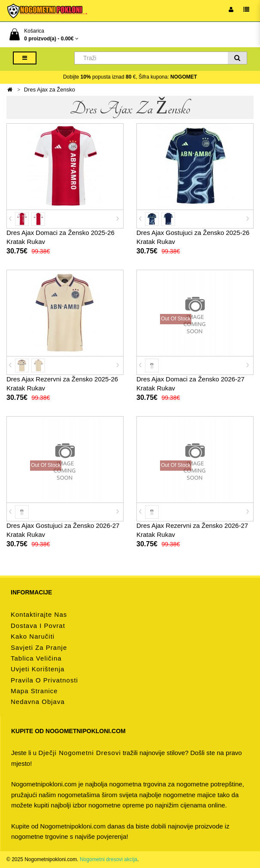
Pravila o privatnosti (44, 680)
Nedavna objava (38, 702)
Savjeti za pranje (39, 647)
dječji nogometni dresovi (79, 753)
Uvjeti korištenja (38, 669)
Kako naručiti (33, 636)
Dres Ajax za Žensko (50, 90)
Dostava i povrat (38, 626)
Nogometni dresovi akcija (109, 859)
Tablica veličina (36, 658)
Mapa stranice (34, 691)
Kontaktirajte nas (39, 614)
